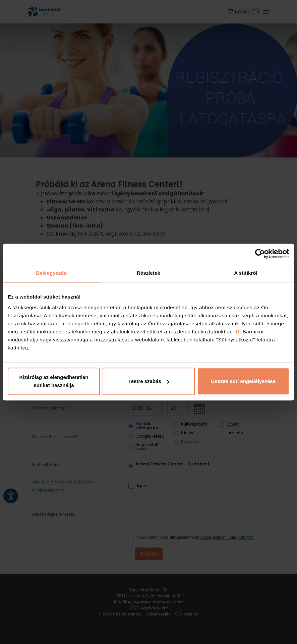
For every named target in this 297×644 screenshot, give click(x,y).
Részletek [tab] (148, 273)
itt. (237, 332)
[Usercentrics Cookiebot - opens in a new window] (260, 254)
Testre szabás (149, 381)
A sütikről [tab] (246, 273)
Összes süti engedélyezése (243, 381)
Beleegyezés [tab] (51, 273)
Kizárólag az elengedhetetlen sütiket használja (54, 381)
